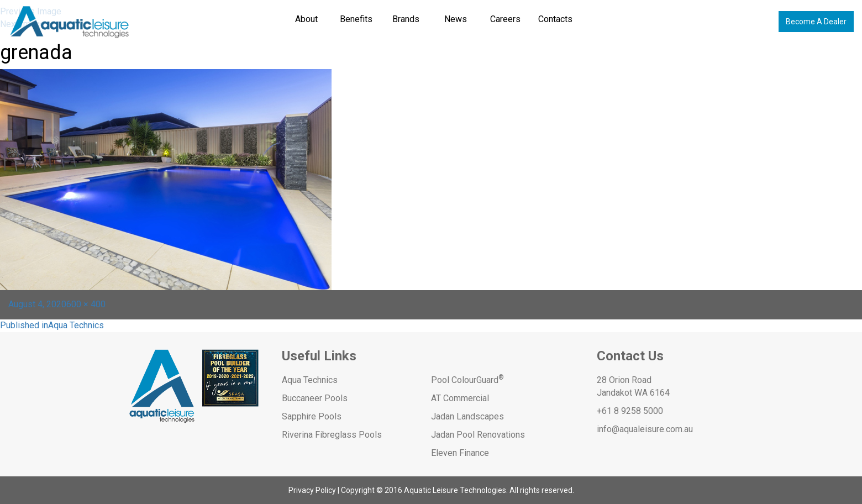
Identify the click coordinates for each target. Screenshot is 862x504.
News (456, 19)
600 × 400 (86, 304)
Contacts (555, 19)
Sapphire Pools (312, 416)
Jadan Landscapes (467, 416)
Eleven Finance (460, 453)
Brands (406, 19)
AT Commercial (460, 398)
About (306, 19)
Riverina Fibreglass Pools (332, 435)
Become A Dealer (816, 22)
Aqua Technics (310, 380)
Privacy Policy (312, 490)
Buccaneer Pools (315, 398)
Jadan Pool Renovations (478, 435)
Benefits (356, 19)
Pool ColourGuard (467, 380)
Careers (505, 19)
